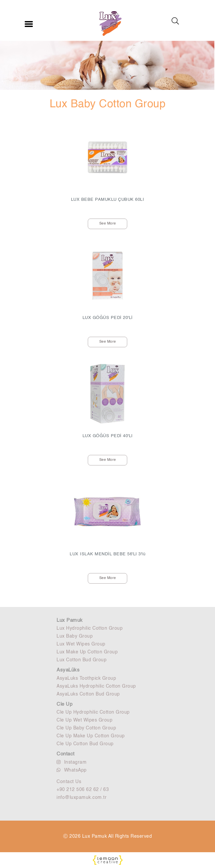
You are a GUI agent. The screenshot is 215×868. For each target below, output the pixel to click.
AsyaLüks (68, 670)
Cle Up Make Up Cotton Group (91, 736)
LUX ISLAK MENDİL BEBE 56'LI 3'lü (107, 554)
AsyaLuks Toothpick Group (86, 678)
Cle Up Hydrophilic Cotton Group (93, 712)
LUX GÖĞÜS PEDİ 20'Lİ (108, 318)
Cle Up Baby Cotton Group (86, 728)
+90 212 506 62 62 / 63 (83, 790)
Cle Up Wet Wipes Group (84, 720)
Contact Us (69, 782)
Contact (66, 754)
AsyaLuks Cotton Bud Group (88, 694)
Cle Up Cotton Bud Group (85, 744)
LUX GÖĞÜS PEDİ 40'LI (108, 436)
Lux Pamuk (70, 620)
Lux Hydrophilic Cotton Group (90, 628)
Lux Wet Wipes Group (81, 644)
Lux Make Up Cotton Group (87, 652)
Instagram (72, 762)
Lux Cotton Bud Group (82, 660)
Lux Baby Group (75, 636)
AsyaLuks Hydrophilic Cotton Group (96, 686)
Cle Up (64, 704)
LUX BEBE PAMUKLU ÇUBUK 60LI (108, 200)
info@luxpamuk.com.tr (82, 798)
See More (108, 224)
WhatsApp (72, 770)
